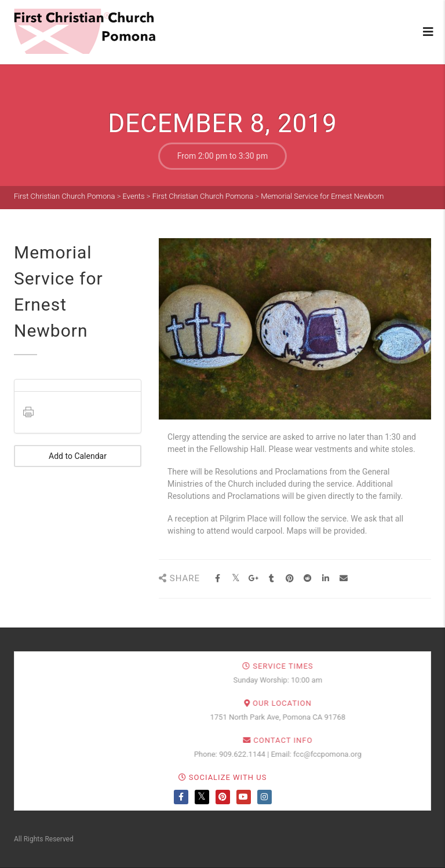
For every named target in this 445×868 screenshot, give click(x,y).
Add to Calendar (78, 456)
